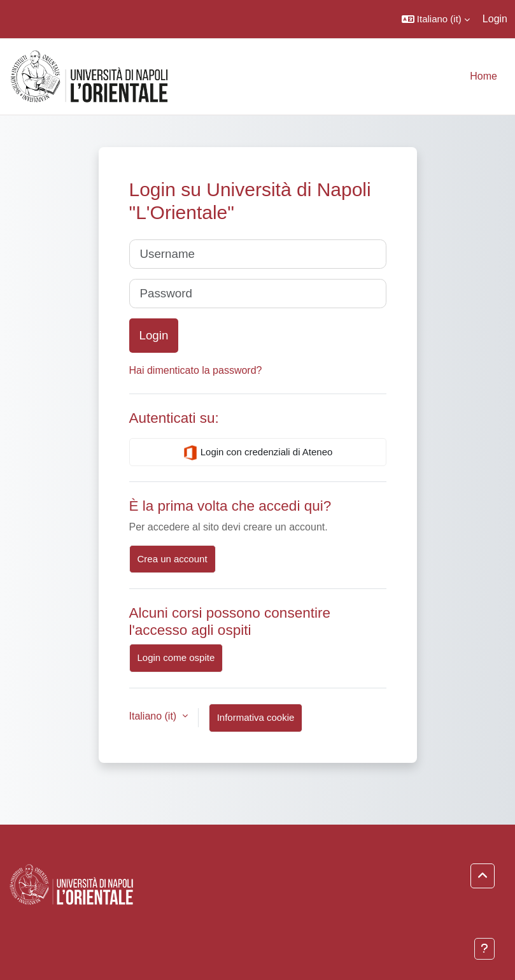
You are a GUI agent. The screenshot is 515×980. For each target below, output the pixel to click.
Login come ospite (176, 657)
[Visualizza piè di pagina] (484, 949)
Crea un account (173, 559)
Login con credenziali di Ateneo (258, 453)
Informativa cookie (256, 717)
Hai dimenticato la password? (196, 370)
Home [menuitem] (483, 76)
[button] (436, 19)
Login (495, 19)
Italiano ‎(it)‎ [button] (154, 716)
